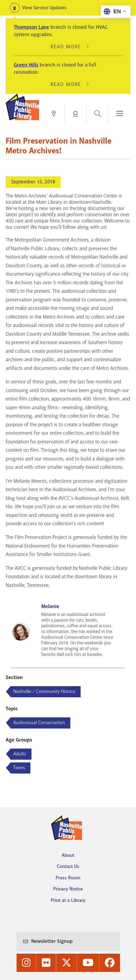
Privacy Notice (68, 889)
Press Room (68, 878)
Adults (20, 754)
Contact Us (68, 866)
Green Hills (26, 65)
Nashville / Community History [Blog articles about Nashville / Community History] (44, 691)
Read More (68, 47)
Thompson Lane (31, 27)
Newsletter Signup (52, 941)
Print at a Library (68, 900)
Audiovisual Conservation (39, 723)
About (68, 855)
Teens (19, 768)
